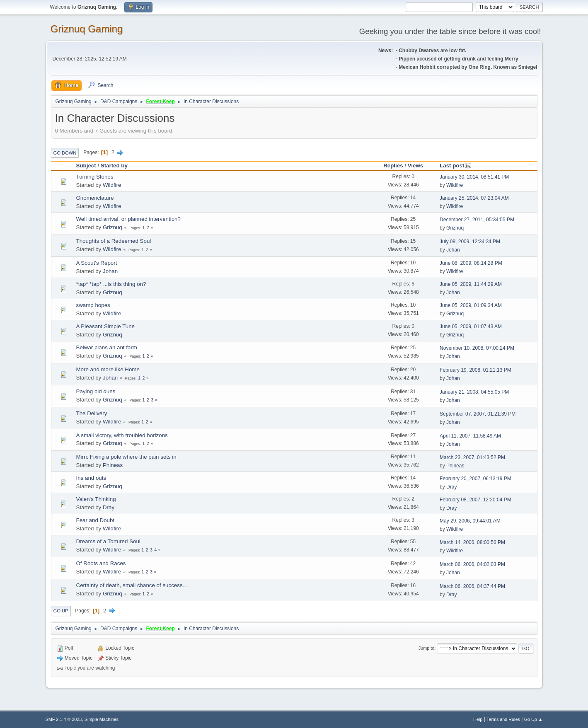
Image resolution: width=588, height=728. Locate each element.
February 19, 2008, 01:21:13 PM (475, 370)
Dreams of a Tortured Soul (108, 541)
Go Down (65, 153)
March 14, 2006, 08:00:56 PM (472, 542)
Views (416, 166)
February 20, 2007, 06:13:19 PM (475, 479)
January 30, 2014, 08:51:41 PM (474, 177)
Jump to (426, 648)
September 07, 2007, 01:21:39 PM (478, 414)
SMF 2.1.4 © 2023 (64, 719)
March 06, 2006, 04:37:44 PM (472, 586)
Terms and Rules (503, 719)
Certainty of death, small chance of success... (132, 585)
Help (478, 719)
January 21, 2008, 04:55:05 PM (474, 392)
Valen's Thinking (96, 499)
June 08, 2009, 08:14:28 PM (471, 263)
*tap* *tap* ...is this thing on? (111, 284)
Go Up (61, 611)
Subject (86, 166)
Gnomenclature (95, 198)
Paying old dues (96, 391)
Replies (393, 166)
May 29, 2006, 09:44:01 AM (470, 521)
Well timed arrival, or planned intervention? (128, 219)
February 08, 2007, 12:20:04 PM (475, 500)
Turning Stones (95, 177)
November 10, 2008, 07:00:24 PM (477, 348)
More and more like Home (108, 369)
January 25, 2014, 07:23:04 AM (474, 198)
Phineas (113, 465)
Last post (456, 166)
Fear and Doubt (96, 520)
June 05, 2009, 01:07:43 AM (471, 327)
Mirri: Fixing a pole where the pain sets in (126, 457)
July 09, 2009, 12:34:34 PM (470, 242)
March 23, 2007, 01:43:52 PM (472, 457)
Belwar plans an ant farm (107, 347)
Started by (114, 166)
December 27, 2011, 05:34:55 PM (477, 220)
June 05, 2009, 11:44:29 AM (471, 284)
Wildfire (112, 185)
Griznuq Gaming (87, 29)
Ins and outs (91, 478)
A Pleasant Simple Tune (106, 326)
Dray (451, 487)
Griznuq (113, 227)
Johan (453, 250)
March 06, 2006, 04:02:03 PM (472, 564)
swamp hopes (93, 305)
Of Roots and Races (101, 563)
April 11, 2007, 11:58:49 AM (470, 436)
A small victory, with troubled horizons (122, 435)
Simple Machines (102, 719)
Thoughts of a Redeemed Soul (114, 241)
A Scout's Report (97, 263)
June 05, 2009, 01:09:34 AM (471, 305)
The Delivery (92, 413)
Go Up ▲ (534, 719)
